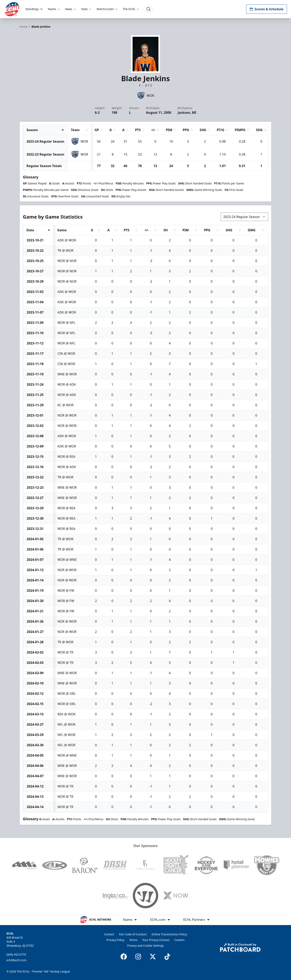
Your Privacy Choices (156, 940)
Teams (54, 9)
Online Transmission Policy (169, 934)
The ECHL (131, 9)
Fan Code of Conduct (133, 934)
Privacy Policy (115, 940)
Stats (86, 9)
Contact (109, 934)
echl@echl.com (16, 960)
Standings (34, 9)
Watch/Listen (107, 9)
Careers (179, 940)
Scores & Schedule (267, 9)
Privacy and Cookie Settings (146, 946)
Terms (133, 940)
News (71, 9)
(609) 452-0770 (16, 954)
